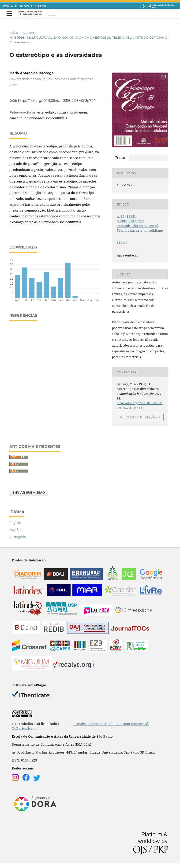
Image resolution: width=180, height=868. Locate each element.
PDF (122, 158)
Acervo (29, 33)
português (17, 537)
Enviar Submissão (29, 492)
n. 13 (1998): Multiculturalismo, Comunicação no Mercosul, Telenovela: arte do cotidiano (88, 37)
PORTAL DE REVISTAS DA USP (25, 6)
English (15, 523)
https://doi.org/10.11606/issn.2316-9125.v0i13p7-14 (57, 101)
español (15, 530)
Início (14, 33)
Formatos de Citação (139, 417)
